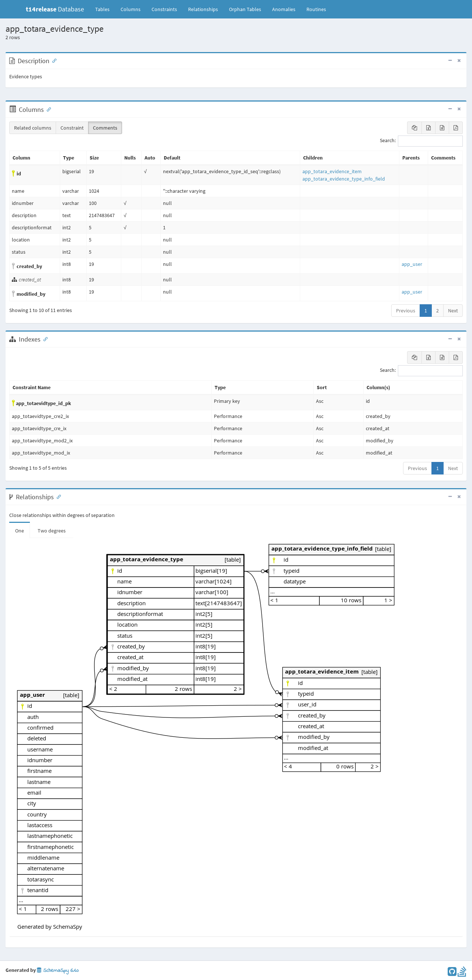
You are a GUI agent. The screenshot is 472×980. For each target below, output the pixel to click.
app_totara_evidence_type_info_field (344, 179)
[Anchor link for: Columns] (47, 109)
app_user (412, 264)
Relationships (203, 9)
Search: (421, 141)
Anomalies (284, 9)
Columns (131, 9)
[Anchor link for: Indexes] (44, 339)
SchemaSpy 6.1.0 (58, 971)
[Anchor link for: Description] (53, 60)
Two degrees (52, 531)
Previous (406, 311)
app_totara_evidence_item (332, 171)
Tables (105, 9)
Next (453, 311)
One (20, 531)
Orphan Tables (245, 9)
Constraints (164, 9)
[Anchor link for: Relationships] (57, 496)
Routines (316, 9)
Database (55, 9)
